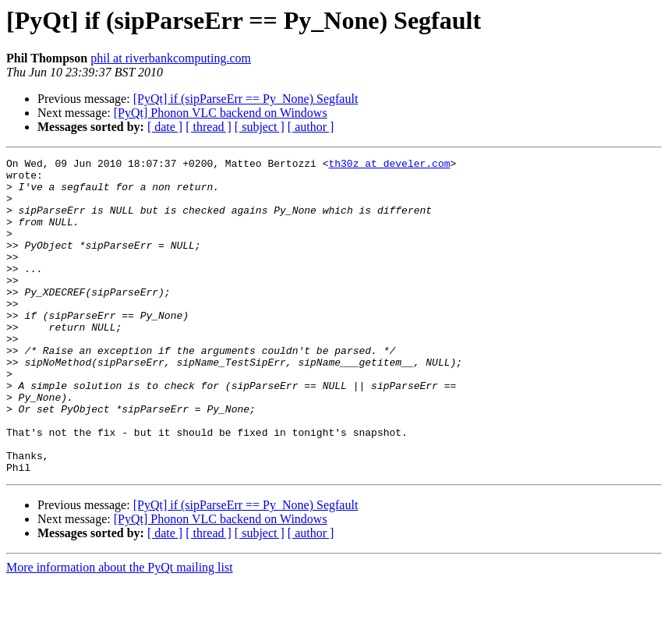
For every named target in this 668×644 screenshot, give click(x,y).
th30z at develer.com (389, 165)
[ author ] (311, 127)
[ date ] (165, 127)
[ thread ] (209, 127)
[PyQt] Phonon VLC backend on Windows (221, 113)
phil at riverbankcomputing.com (171, 58)
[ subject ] (260, 127)
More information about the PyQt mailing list (120, 630)
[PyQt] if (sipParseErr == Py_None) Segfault (246, 99)
